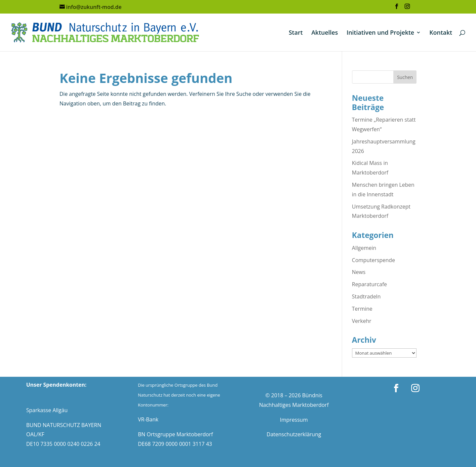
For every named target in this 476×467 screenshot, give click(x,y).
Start (296, 33)
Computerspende (374, 260)
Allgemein (364, 248)
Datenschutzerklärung (294, 434)
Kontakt (441, 33)
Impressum (294, 420)
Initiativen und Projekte (380, 33)
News (359, 272)
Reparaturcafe (370, 284)
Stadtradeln (366, 296)
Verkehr (362, 321)
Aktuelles (325, 33)
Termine (362, 309)
